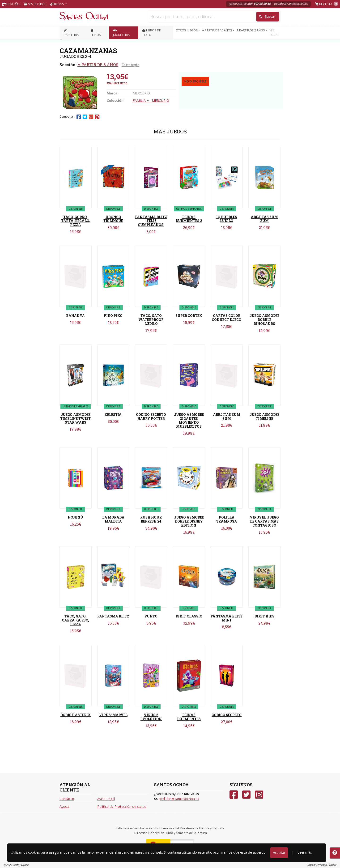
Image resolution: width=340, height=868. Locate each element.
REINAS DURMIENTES (189, 717)
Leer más (305, 852)
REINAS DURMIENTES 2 (189, 219)
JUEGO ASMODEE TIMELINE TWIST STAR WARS (75, 419)
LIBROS (96, 33)
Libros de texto (152, 33)
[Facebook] (234, 795)
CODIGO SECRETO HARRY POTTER (151, 417)
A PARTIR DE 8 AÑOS (98, 65)
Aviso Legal (106, 799)
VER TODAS (274, 33)
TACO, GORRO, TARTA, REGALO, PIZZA (76, 221)
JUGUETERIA (121, 33)
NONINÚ (75, 517)
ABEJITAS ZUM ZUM (264, 219)
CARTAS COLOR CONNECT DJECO (227, 318)
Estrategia (130, 65)
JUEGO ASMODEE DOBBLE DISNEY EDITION (189, 521)
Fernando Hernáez (326, 865)
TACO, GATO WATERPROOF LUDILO (151, 320)
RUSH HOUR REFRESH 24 (151, 519)
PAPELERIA (71, 33)
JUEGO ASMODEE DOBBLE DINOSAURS (264, 320)
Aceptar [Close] (279, 853)
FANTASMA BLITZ (113, 616)
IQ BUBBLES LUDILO (227, 219)
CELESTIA (113, 415)
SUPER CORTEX (189, 316)
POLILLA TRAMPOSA (227, 519)
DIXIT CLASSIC (189, 616)
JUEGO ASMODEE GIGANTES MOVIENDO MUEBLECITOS (189, 420)
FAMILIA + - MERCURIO (151, 100)
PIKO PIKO (113, 316)
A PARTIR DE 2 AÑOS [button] (251, 30)
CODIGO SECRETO (227, 715)
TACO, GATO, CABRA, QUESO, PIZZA (75, 620)
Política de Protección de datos (122, 806)
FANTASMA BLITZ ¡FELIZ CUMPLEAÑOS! (151, 221)
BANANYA (75, 316)
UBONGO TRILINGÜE (113, 219)
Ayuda (64, 806)
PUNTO (151, 616)
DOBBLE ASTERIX (76, 715)
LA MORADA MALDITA (113, 519)
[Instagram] (259, 795)
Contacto (67, 799)
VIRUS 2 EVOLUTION (151, 717)
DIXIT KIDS (264, 616)
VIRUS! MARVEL (113, 715)
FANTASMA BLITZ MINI (227, 618)
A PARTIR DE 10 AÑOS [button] (217, 30)
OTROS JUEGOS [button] (187, 30)
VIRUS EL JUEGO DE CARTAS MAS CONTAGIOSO (264, 521)
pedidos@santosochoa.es (291, 4)
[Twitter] (246, 795)
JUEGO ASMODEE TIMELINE (264, 417)
